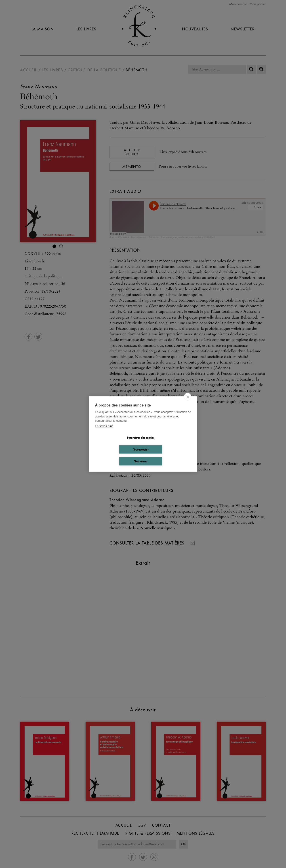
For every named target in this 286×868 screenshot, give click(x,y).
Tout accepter (141, 449)
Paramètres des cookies (141, 437)
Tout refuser (141, 461)
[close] (188, 397)
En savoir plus (104, 426)
